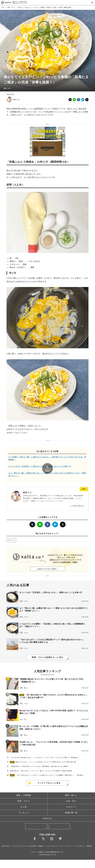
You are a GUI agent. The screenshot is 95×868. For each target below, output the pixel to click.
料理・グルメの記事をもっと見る (47, 651)
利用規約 (41, 840)
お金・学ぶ (71, 795)
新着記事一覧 (71, 806)
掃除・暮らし (71, 789)
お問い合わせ (6, 840)
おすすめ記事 (32, 840)
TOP (3, 7)
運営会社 (89, 840)
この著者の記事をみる (78, 499)
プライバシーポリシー (66, 840)
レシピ (12, 533)
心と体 (24, 800)
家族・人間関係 (24, 789)
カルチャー (71, 800)
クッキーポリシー (79, 840)
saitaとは (48, 812)
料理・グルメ (12, 7)
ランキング (24, 806)
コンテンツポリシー (51, 840)
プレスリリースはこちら (19, 840)
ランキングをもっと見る (49, 776)
